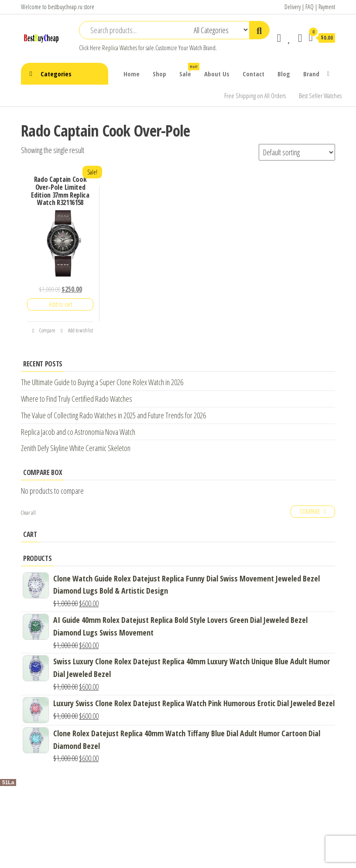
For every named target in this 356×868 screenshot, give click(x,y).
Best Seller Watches (320, 96)
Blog (284, 74)
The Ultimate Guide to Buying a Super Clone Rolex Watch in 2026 (102, 382)
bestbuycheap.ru (65, 7)
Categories (56, 74)
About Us (217, 74)
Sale (188, 70)
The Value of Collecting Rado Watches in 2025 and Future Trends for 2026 (113, 415)
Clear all (28, 513)
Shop (159, 74)
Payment (327, 7)
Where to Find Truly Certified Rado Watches (77, 399)
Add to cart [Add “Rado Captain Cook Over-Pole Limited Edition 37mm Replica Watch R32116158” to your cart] (60, 304)
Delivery (293, 7)
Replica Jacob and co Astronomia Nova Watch (78, 432)
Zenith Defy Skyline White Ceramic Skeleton (76, 448)
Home (132, 74)
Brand (311, 74)
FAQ (310, 7)
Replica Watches (120, 48)
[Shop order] (297, 152)
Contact (253, 74)
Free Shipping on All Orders (255, 96)
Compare (44, 330)
